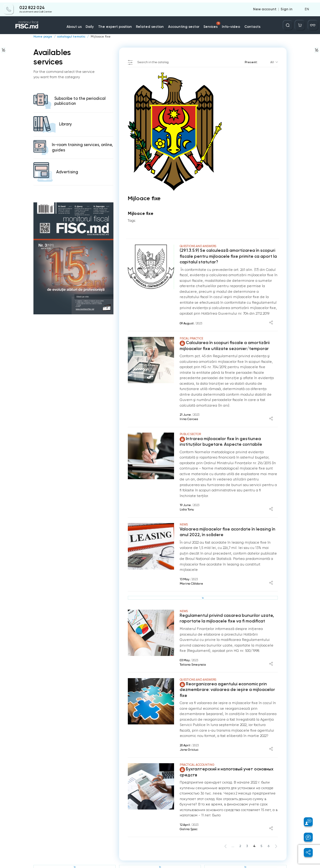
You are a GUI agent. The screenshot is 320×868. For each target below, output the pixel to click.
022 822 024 (32, 5)
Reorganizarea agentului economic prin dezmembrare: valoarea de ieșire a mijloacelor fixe (228, 684)
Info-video (227, 25)
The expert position (119, 25)
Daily (96, 25)
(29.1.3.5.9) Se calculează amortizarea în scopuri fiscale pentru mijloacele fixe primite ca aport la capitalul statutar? (225, 256)
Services (209, 23)
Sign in (287, 7)
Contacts (247, 25)
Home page (42, 37)
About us (81, 25)
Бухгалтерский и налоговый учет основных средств (224, 763)
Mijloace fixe (96, 37)
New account (267, 7)
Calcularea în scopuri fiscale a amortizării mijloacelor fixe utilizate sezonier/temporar (222, 345)
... (235, 836)
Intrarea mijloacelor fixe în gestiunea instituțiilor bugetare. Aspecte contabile (228, 440)
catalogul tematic (68, 37)
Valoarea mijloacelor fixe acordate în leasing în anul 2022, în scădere (228, 530)
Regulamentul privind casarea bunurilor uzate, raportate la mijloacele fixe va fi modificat (223, 616)
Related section (151, 25)
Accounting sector (182, 25)
